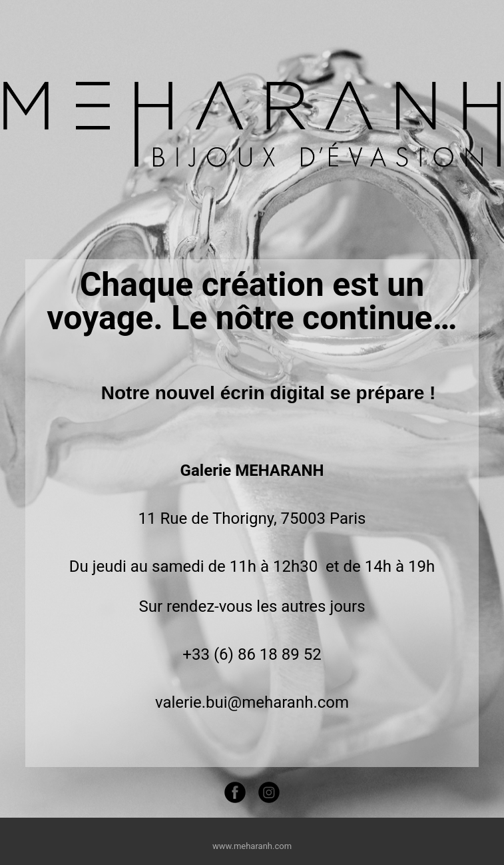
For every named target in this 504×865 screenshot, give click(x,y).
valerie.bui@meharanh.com (252, 702)
